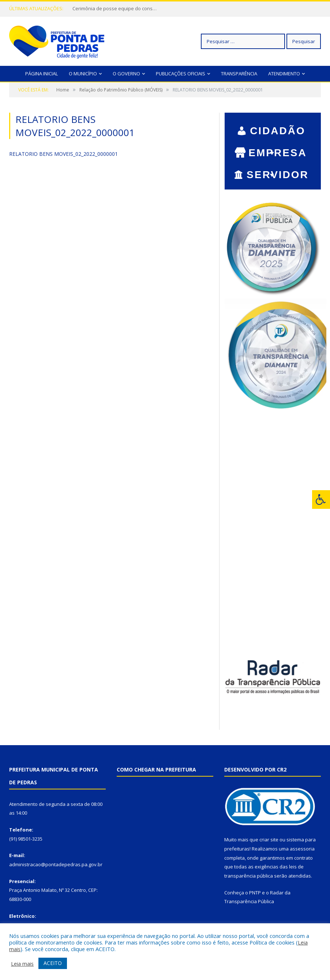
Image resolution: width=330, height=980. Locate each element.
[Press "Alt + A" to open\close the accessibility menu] (321, 500)
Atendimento (284, 74)
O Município (83, 74)
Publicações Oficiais (181, 74)
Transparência (239, 74)
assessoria (302, 849)
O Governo (126, 74)
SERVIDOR (278, 176)
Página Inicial (42, 74)
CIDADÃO (278, 132)
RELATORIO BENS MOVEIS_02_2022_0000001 (63, 154)
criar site (269, 840)
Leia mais (22, 964)
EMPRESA (277, 154)
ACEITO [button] (53, 963)
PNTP (255, 893)
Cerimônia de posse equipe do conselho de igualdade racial (116, 9)
